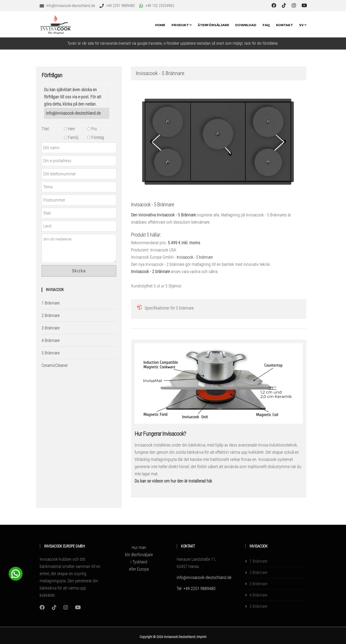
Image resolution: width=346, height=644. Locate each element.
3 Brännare (51, 328)
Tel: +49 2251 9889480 (196, 588)
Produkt (182, 25)
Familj (71, 137)
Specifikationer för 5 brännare (169, 308)
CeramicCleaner (55, 365)
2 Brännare (51, 315)
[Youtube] (78, 607)
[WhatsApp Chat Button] (16, 573)
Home (160, 25)
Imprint (202, 637)
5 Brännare (51, 353)
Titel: (46, 129)
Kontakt (284, 25)
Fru (92, 129)
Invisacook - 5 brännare (195, 257)
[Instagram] (42, 607)
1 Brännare (51, 303)
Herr (69, 129)
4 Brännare (51, 340)
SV (303, 25)
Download (246, 25)
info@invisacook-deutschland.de (73, 113)
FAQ (266, 25)
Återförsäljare (213, 25)
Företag (96, 137)
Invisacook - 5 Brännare (152, 205)
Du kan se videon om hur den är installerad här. (174, 481)
